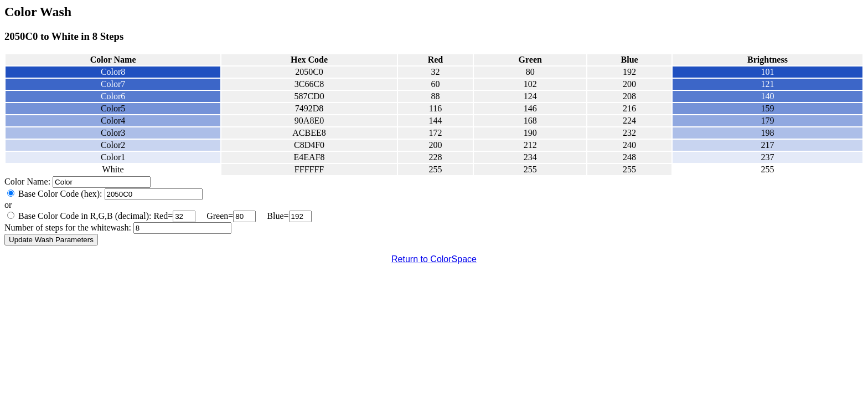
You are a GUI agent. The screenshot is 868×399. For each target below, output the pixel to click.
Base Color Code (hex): (60, 194)
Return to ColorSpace (434, 259)
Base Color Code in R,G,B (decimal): (85, 216)
